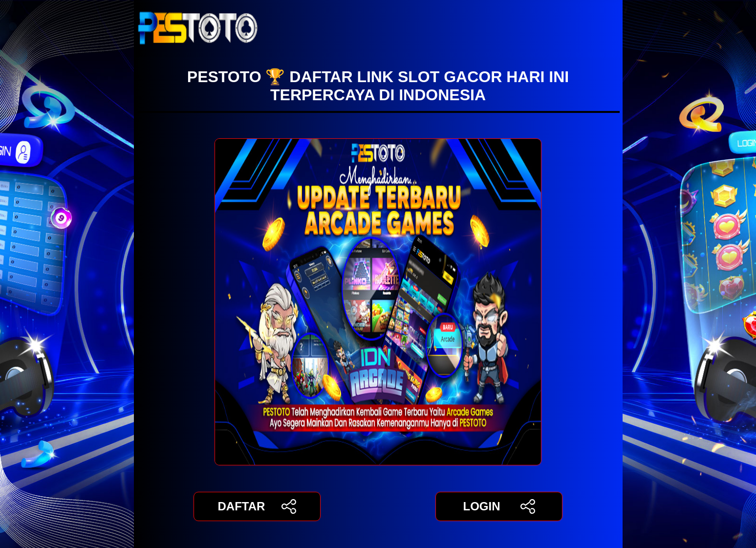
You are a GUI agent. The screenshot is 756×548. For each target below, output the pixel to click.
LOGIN (499, 506)
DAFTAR (257, 506)
